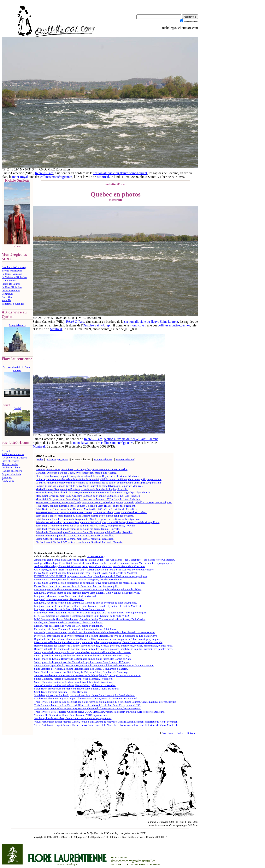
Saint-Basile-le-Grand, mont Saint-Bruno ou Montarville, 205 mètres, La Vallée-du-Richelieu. (86, 509)
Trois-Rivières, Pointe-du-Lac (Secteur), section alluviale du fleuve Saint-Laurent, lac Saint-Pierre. (87, 708)
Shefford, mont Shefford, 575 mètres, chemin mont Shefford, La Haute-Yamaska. (79, 542)
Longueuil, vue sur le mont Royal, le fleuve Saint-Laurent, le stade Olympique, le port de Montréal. (89, 486)
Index (40, 459)
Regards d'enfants (11, 474)
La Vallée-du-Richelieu (14, 277)
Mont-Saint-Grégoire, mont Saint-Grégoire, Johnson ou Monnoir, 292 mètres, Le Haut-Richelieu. (88, 496)
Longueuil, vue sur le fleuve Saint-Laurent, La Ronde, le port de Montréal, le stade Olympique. (86, 603)
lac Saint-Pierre (95, 556)
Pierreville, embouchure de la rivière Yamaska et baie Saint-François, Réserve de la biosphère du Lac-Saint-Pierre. (96, 636)
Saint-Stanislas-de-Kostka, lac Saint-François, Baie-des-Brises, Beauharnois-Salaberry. (81, 669)
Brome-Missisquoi (12, 271)
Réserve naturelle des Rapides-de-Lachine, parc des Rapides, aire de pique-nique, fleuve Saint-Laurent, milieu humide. (98, 642)
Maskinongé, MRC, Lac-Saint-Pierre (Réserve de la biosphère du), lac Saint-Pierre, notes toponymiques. (91, 613)
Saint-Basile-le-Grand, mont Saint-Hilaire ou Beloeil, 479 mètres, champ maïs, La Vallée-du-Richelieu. (91, 512)
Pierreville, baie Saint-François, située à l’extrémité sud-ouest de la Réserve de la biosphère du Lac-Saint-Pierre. (95, 632)
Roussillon (7, 297)
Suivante (192, 733)
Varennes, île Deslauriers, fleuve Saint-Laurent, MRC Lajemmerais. (71, 715)
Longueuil (7, 294)
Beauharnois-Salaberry (14, 267)
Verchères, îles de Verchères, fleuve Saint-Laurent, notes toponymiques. (73, 718)
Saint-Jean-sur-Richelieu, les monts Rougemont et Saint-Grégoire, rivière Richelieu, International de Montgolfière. (98, 522)
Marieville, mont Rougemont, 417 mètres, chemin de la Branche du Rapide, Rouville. (82, 489)
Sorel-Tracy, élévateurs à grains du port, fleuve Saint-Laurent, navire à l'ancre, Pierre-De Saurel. (86, 698)
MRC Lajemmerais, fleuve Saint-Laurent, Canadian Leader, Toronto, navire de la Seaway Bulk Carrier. (90, 619)
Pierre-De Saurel (11, 284)
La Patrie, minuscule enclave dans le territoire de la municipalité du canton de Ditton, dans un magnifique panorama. (99, 479)
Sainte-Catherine (103, 459)
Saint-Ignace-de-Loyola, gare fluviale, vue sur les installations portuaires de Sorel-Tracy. (82, 655)
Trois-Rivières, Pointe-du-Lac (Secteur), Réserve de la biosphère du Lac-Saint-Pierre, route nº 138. (87, 705)
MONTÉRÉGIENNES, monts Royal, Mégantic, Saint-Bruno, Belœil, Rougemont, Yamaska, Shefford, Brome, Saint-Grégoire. (104, 502)
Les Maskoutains (11, 290)
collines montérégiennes (56, 177)
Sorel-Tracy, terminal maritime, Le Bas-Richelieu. (61, 692)
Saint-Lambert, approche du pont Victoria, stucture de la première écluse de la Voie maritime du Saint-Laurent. (94, 665)
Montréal (103, 177)
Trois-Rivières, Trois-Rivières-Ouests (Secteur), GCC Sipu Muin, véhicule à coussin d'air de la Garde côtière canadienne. (100, 712)
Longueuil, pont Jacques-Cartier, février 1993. (59, 599)
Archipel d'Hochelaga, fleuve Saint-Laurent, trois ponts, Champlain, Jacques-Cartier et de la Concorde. (90, 566)
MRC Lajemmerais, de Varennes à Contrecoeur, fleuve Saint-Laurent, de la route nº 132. (82, 616)
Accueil (6, 451)
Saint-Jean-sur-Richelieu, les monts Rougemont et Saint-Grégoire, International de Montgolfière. (88, 519)
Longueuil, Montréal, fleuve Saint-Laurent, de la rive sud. (65, 596)
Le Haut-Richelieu (12, 287)
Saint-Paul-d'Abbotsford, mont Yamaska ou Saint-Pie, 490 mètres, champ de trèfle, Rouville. (86, 526)
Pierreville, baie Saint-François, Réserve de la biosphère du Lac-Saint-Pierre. (76, 629)
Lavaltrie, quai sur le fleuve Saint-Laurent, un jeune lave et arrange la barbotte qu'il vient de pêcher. (88, 589)
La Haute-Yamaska (12, 274)
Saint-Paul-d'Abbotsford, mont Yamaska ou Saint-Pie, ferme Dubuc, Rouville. (78, 529)
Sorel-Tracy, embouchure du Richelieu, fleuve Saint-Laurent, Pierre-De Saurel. (77, 689)
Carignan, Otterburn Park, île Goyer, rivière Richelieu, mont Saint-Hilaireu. (76, 473)
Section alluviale (44, 553)
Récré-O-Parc (44, 173)
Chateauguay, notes (58, 459)
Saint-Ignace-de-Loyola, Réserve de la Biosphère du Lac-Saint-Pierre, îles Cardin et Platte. (83, 659)
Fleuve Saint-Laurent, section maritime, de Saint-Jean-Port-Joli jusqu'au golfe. (76, 586)
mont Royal (20, 177)
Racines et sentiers (12, 471)
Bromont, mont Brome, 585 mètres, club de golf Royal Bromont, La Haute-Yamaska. (82, 469)
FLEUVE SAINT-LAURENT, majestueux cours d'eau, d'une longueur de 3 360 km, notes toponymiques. (91, 576)
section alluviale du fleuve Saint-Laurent (120, 173)
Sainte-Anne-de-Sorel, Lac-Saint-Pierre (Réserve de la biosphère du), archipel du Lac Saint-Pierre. (87, 675)
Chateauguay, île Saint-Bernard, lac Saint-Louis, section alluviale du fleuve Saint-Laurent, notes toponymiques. (94, 570)
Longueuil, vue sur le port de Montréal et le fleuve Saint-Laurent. (69, 609)
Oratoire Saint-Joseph (97, 325)
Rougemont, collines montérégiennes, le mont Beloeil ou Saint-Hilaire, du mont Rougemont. (86, 506)
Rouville (6, 300)
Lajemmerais (9, 280)
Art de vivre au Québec (14, 458)
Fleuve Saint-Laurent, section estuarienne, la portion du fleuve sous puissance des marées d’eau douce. (90, 583)
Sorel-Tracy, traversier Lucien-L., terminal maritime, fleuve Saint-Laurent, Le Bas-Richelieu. (84, 695)
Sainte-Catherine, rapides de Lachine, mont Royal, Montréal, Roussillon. (75, 535)
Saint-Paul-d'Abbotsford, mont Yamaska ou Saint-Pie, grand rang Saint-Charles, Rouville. (84, 532)
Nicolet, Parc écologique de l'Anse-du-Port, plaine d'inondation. (69, 622)
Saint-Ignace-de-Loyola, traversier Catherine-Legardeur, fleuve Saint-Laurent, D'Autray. (82, 662)
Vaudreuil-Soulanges (13, 304)
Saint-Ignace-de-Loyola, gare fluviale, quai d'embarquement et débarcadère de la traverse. (83, 652)
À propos (7, 477)
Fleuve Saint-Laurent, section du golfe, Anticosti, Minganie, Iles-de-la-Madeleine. (78, 579)
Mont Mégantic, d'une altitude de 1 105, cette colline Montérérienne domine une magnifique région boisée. (93, 492)
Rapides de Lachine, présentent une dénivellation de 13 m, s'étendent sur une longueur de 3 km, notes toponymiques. (97, 639)
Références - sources (13, 454)
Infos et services (10, 461)
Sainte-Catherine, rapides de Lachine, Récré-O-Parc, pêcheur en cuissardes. (75, 685)
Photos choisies (10, 464)
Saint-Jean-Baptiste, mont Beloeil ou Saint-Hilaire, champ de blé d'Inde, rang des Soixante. (85, 516)
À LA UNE (8, 481)
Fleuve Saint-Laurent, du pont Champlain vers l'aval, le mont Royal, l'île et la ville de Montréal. (87, 476)
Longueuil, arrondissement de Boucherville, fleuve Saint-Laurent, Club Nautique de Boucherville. (87, 593)
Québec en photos (11, 467)
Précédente (168, 733)
